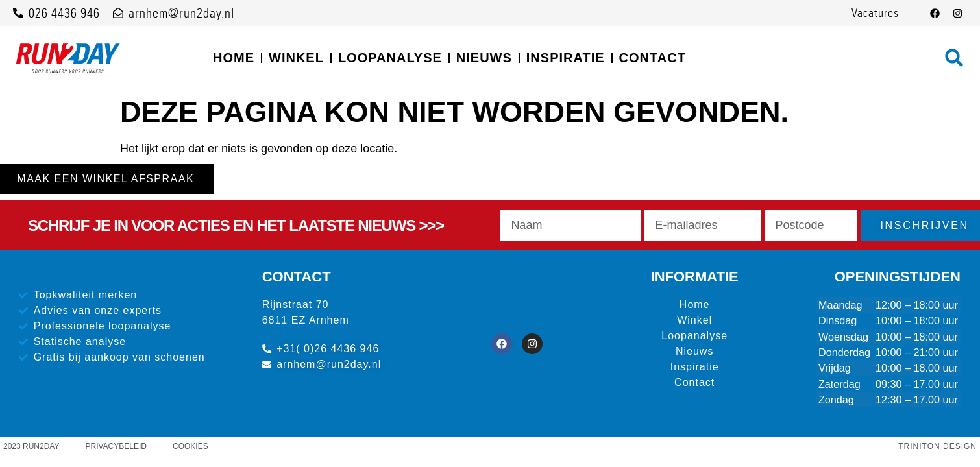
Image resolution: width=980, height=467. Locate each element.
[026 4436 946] (18, 13)
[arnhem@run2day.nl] (118, 13)
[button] (954, 58)
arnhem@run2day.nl (181, 13)
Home (234, 58)
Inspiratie (566, 58)
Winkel (296, 58)
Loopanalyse (390, 58)
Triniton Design (937, 446)
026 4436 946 (64, 13)
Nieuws (484, 58)
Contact (653, 58)
